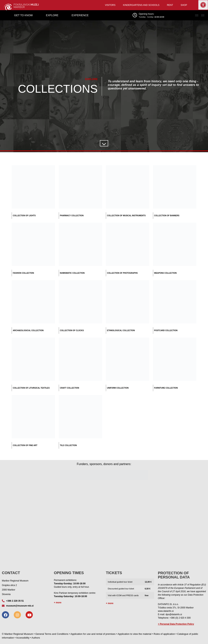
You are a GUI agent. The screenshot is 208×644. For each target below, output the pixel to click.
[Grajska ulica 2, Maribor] (104, 523)
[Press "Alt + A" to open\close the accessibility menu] (203, 5)
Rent (170, 5)
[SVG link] (104, 144)
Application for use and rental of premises (93, 634)
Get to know (23, 15)
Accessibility (23, 638)
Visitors (110, 5)
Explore (52, 15)
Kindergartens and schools (141, 5)
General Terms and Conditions (52, 634)
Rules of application (164, 634)
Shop (184, 5)
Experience (80, 15)
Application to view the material (134, 634)
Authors (36, 638)
